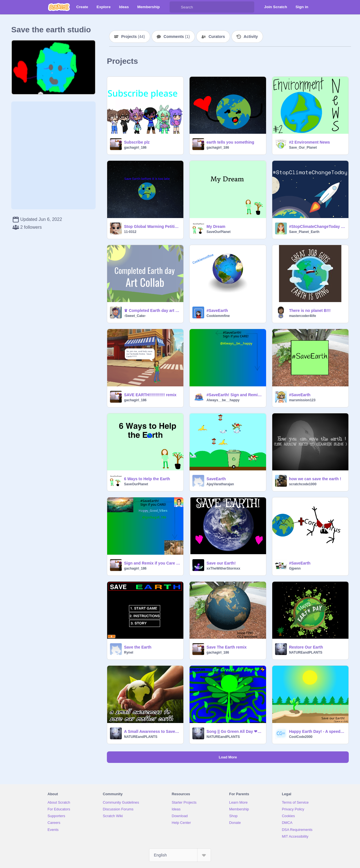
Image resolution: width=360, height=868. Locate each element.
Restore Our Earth (306, 647)
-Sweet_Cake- (135, 316)
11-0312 (130, 232)
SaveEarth (216, 479)
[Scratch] (59, 7)
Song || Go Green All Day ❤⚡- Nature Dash (234, 731)
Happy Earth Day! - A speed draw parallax (317, 731)
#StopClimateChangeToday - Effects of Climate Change (317, 226)
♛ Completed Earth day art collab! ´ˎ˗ (152, 311)
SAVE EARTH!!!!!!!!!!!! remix (150, 395)
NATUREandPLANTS (306, 652)
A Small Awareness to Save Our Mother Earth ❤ (152, 731)
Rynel (129, 652)
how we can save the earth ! (315, 479)
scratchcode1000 (303, 484)
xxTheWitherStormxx (223, 568)
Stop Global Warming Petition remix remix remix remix (152, 226)
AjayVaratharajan (220, 484)
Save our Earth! (221, 563)
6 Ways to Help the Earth (147, 479)
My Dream (216, 226)
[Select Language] (180, 855)
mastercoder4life (303, 316)
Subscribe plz (137, 142)
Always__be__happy (223, 400)
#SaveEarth (217, 311)
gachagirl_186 (135, 148)
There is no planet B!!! (310, 311)
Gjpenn (295, 568)
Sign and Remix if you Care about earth (152, 563)
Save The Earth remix (226, 647)
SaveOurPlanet (218, 232)
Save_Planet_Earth (304, 232)
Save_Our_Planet (303, 148)
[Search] (175, 7)
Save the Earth (138, 647)
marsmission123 (302, 400)
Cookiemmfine (218, 316)
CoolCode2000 (301, 737)
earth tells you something (230, 142)
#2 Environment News (310, 142)
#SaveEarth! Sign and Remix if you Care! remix (234, 395)
